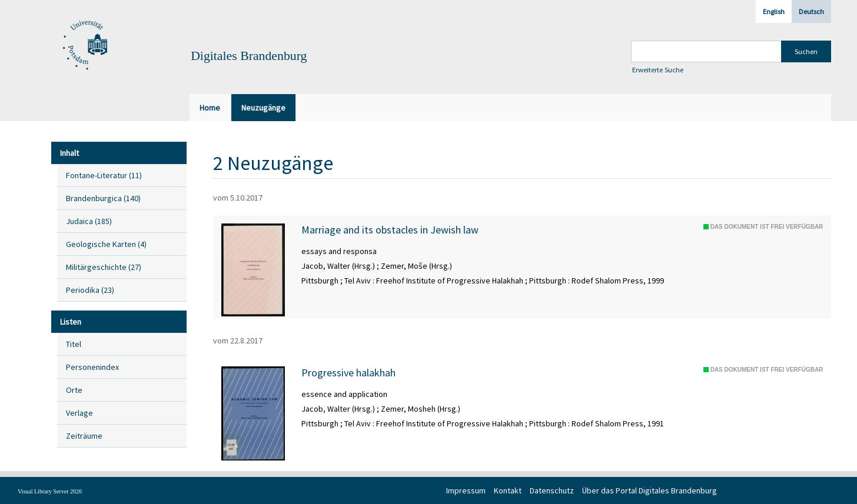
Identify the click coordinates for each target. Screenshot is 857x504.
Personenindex (92, 367)
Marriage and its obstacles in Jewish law (390, 230)
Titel (74, 344)
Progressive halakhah (348, 373)
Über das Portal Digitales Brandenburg (650, 490)
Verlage (79, 413)
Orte (74, 390)
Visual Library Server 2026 (50, 491)
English (774, 11)
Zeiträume (84, 436)
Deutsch (811, 11)
